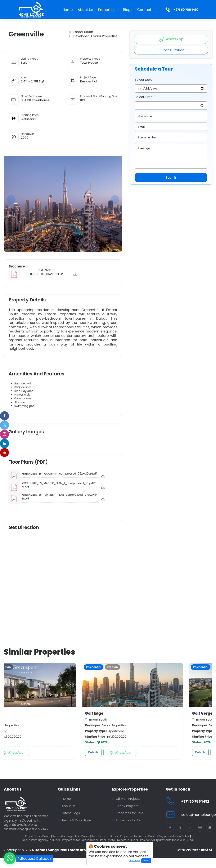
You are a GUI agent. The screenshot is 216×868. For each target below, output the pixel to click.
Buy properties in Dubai (175, 836)
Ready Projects (127, 806)
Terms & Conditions (77, 820)
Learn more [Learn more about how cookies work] (133, 861)
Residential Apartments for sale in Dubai (167, 840)
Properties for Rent (130, 820)
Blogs (128, 10)
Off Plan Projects (128, 799)
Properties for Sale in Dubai (81, 840)
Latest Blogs (71, 813)
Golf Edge (123, 713)
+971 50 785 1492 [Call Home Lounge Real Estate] (195, 802)
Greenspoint (19, 713)
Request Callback (35, 859)
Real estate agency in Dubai (42, 840)
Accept (146, 861)
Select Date (144, 80)
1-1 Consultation (171, 50)
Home (68, 10)
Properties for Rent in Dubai (139, 836)
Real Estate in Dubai (106, 836)
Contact (144, 10)
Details (15, 752)
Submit (171, 178)
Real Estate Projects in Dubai (120, 840)
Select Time (144, 97)
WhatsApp (171, 39)
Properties (107, 10)
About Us (85, 10)
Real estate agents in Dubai (72, 836)
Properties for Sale (129, 813)
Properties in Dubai (38, 836)
